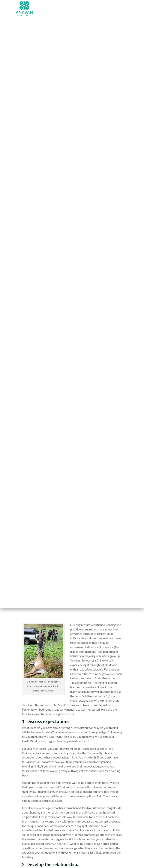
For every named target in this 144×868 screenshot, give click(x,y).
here (111, 705)
